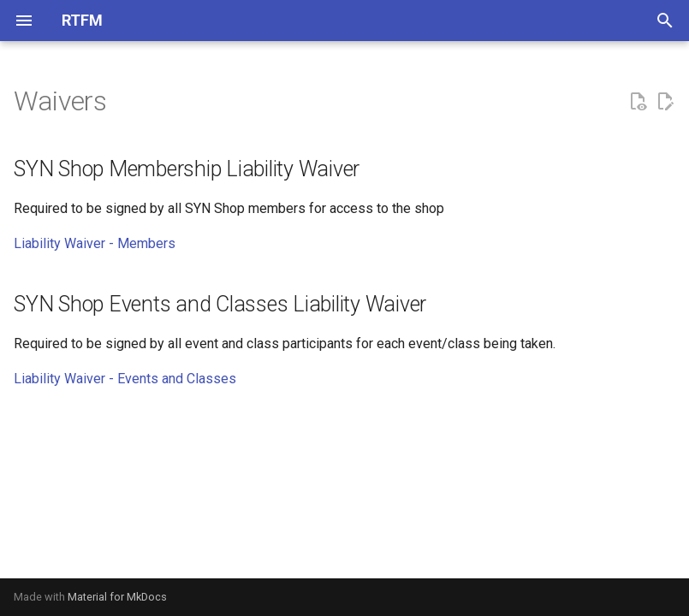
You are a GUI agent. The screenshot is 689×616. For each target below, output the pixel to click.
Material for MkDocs (117, 597)
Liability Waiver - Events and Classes (125, 379)
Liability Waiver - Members (95, 243)
